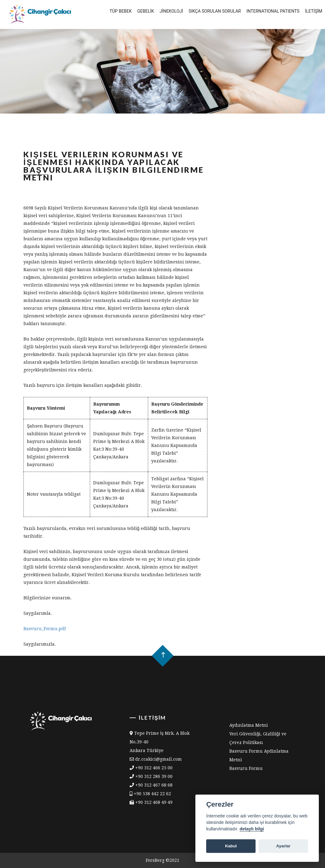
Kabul (231, 846)
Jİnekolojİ (171, 11)
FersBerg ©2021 (162, 860)
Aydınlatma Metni (249, 725)
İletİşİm (314, 11)
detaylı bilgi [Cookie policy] (252, 829)
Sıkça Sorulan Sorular (215, 11)
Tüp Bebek (121, 11)
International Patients (273, 11)
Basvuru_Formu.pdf (45, 629)
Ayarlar (283, 846)
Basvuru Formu (246, 768)
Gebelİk (146, 11)
